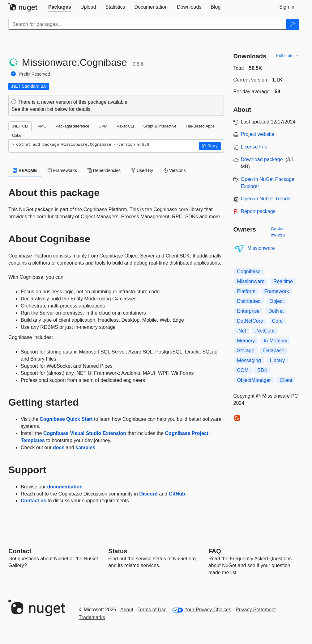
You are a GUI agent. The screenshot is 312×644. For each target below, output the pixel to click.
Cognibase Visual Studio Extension (85, 433)
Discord (148, 494)
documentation (65, 487)
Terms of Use (152, 610)
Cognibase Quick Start (66, 419)
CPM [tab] (103, 126)
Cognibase (249, 272)
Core (277, 321)
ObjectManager (254, 380)
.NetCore (265, 331)
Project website (258, 134)
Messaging (249, 360)
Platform (246, 291)
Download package (262, 159)
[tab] (60, 7)
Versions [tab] (175, 170)
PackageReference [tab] (73, 126)
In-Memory (276, 341)
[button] (210, 146)
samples (85, 447)
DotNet (276, 311)
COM (243, 370)
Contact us (34, 501)
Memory (246, 341)
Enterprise (248, 311)
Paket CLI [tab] (125, 126)
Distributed (249, 301)
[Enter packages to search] (147, 24)
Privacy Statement (256, 610)
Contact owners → (281, 232)
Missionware (261, 248)
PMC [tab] (42, 126)
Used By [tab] (142, 170)
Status (118, 551)
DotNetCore (250, 321)
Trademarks (92, 617)
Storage (246, 351)
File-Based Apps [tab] (200, 126)
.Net (242, 331)
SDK (262, 370)
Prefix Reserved (35, 74)
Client (286, 380)
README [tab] (25, 170)
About (127, 610)
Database (274, 351)
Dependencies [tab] (104, 170)
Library (277, 360)
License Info (254, 147)
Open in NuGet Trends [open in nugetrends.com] (266, 199)
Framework (277, 291)
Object (276, 301)
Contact (20, 551)
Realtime (283, 281)
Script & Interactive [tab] (160, 126)
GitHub (177, 494)
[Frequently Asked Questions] (215, 551)
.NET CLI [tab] (20, 126)
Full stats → (288, 56)
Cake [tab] (17, 135)
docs (59, 447)
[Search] (293, 24)
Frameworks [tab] (62, 170)
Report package (258, 211)
